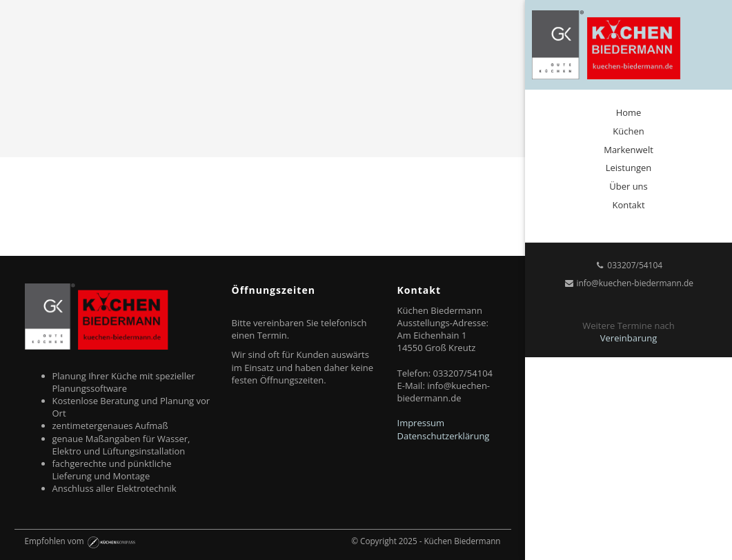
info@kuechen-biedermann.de (629, 283)
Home (629, 112)
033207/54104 (629, 265)
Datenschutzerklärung (444, 436)
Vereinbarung (629, 338)
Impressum (421, 423)
